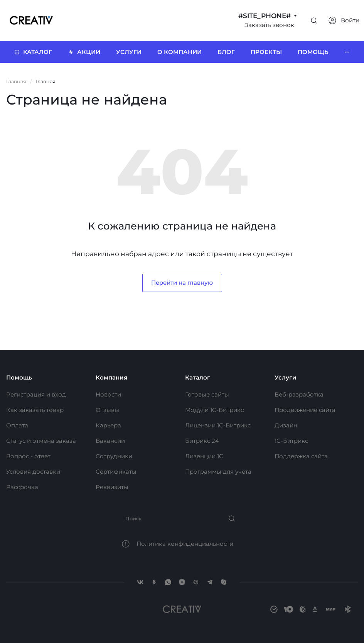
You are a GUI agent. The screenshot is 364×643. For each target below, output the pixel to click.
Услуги (286, 377)
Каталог (198, 377)
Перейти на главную (182, 283)
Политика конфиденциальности (185, 544)
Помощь (19, 377)
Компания (111, 377)
